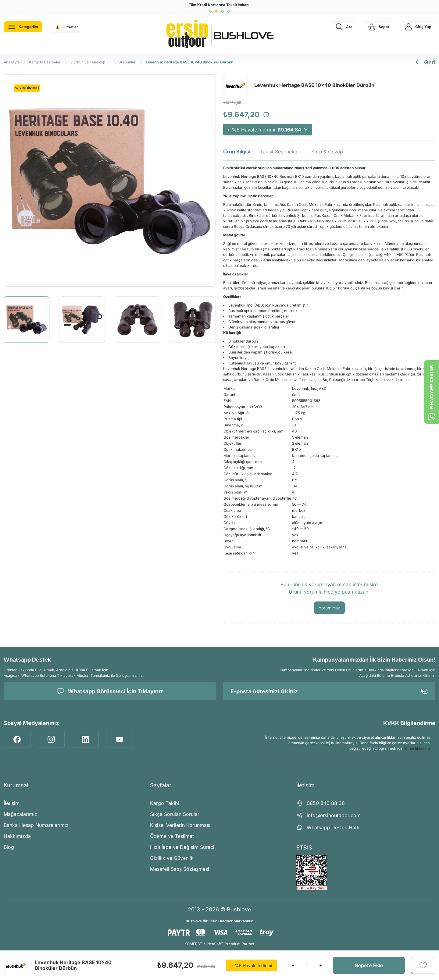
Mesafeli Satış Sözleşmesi (180, 869)
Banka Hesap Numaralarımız (36, 825)
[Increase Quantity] (320, 965)
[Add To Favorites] (423, 965)
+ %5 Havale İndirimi (268, 130)
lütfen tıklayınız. (418, 748)
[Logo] (220, 34)
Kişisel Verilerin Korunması (180, 825)
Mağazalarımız (20, 814)
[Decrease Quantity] (293, 965)
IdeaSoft (215, 944)
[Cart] (378, 27)
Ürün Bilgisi (237, 152)
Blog (9, 847)
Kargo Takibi (165, 803)
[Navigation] (23, 27)
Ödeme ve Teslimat (172, 836)
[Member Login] (418, 27)
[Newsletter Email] (329, 691)
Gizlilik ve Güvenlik (172, 858)
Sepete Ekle (369, 965)
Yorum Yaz (329, 608)
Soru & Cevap (327, 152)
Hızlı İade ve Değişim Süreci (182, 847)
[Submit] (424, 691)
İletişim (12, 803)
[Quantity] (307, 965)
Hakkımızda (17, 836)
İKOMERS (193, 944)
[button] (210, 11)
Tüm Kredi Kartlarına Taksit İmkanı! (220, 5)
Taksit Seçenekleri (281, 152)
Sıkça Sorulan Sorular (175, 814)
